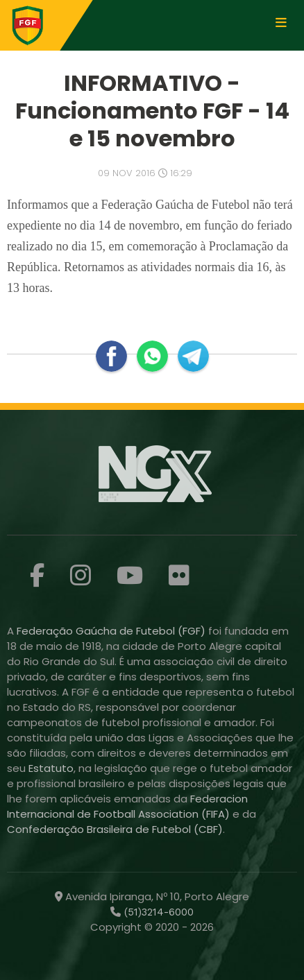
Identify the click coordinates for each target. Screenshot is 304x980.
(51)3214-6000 (157, 912)
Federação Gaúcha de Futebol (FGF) (112, 631)
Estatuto (51, 768)
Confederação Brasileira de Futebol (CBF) (115, 829)
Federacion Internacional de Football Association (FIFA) (127, 806)
